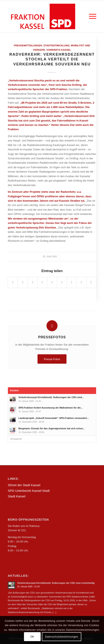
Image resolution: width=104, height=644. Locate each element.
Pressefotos (52, 337)
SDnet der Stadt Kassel (24, 485)
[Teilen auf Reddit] (81, 282)
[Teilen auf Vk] (72, 282)
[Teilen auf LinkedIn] (52, 282)
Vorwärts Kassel (59, 50)
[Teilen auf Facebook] (13, 282)
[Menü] (91, 16)
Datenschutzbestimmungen (62, 637)
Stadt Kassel (16, 496)
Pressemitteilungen (28, 45)
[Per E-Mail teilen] (91, 282)
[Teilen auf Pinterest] (42, 282)
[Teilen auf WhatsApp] (33, 282)
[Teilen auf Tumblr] (62, 282)
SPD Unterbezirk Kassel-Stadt (29, 491)
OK (32, 637)
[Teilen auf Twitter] (23, 282)
